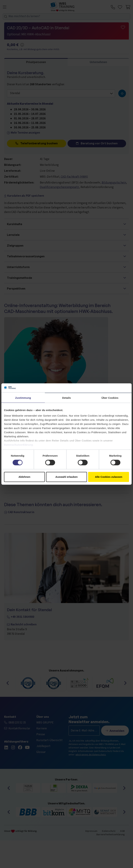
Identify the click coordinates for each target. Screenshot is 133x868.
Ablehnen (24, 477)
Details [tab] (66, 398)
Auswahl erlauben (66, 477)
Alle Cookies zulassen (109, 477)
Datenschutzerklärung (19, 445)
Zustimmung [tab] (23, 398)
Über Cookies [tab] (110, 398)
